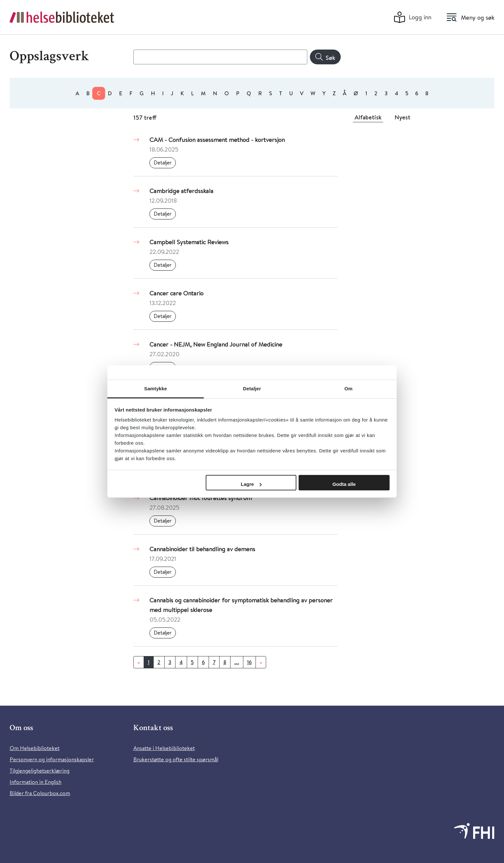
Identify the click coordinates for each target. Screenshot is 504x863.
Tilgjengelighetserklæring (40, 770)
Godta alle (344, 484)
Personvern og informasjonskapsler (52, 759)
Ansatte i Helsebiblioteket (164, 748)
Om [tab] (348, 389)
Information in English (36, 782)
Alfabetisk (368, 117)
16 (249, 662)
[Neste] (261, 662)
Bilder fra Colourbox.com (40, 793)
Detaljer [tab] (252, 389)
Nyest (402, 117)
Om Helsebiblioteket (35, 748)
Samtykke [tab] (156, 389)
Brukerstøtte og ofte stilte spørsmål (176, 759)
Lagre (251, 484)
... (237, 662)
